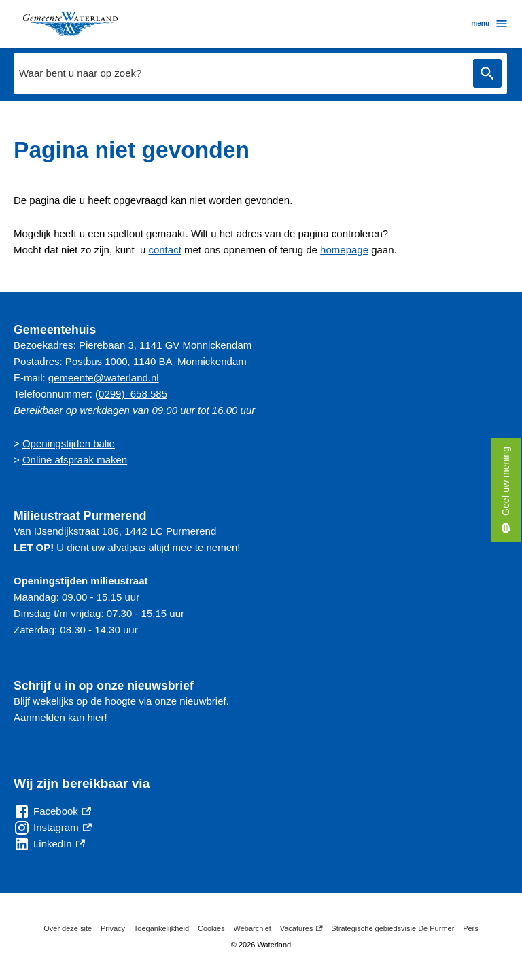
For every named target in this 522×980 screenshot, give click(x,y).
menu (490, 24)
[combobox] (240, 73)
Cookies (211, 928)
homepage (344, 250)
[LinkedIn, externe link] (49, 844)
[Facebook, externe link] (52, 811)
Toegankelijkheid (161, 928)
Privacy (113, 928)
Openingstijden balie (69, 443)
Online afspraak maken (75, 460)
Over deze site (68, 928)
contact (164, 250)
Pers (471, 928)
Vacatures (301, 928)
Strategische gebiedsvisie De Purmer (393, 928)
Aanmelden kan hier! (60, 717)
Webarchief (252, 928)
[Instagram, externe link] (53, 828)
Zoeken (487, 74)
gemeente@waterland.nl (104, 378)
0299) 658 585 (133, 394)
